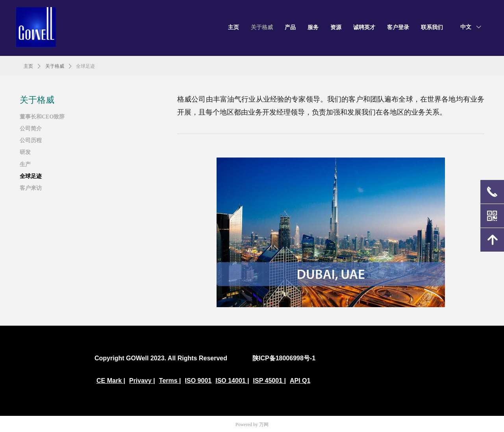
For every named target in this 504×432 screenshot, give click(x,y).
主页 (28, 66)
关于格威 (55, 66)
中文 (466, 27)
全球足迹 (85, 66)
